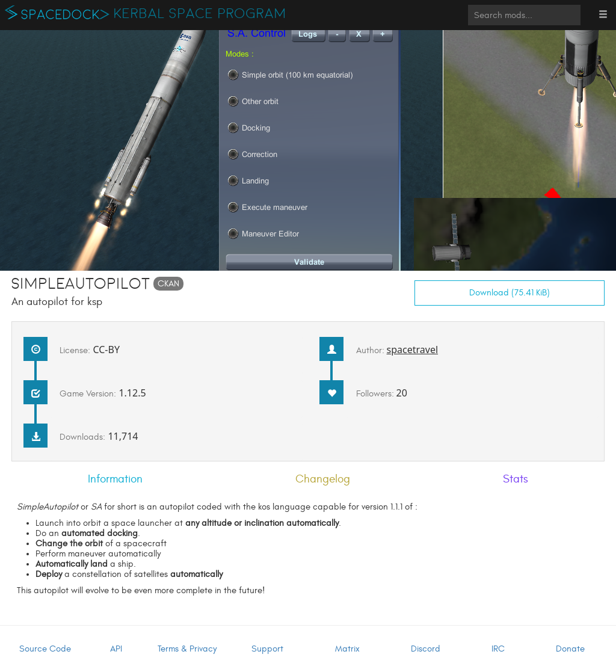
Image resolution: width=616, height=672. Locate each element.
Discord (426, 649)
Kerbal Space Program (200, 14)
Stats (516, 479)
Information (115, 479)
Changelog (323, 479)
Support (267, 649)
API (116, 649)
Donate (570, 649)
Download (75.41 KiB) (510, 293)
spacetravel (413, 350)
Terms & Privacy (187, 649)
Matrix (347, 649)
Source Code (45, 649)
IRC (498, 649)
